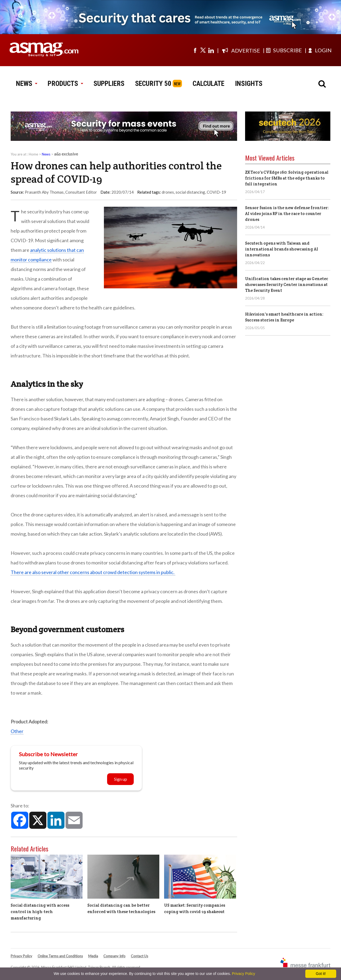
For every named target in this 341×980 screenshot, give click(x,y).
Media (93, 956)
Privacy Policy (21, 956)
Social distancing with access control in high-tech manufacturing (40, 912)
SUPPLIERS (109, 83)
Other (17, 731)
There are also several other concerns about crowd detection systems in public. (93, 572)
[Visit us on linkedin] (211, 50)
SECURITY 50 (153, 83)
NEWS (27, 83)
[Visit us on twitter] (203, 50)
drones (168, 192)
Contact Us (139, 956)
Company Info (114, 956)
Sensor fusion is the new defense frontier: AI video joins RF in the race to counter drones (287, 214)
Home (33, 154)
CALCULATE (208, 83)
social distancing (190, 192)
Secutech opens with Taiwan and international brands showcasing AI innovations (282, 249)
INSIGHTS (249, 83)
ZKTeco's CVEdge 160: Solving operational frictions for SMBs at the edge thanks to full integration (287, 178)
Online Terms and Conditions (60, 956)
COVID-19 (216, 192)
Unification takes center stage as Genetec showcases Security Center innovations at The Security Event (287, 284)
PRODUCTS (65, 83)
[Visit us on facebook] (195, 50)
